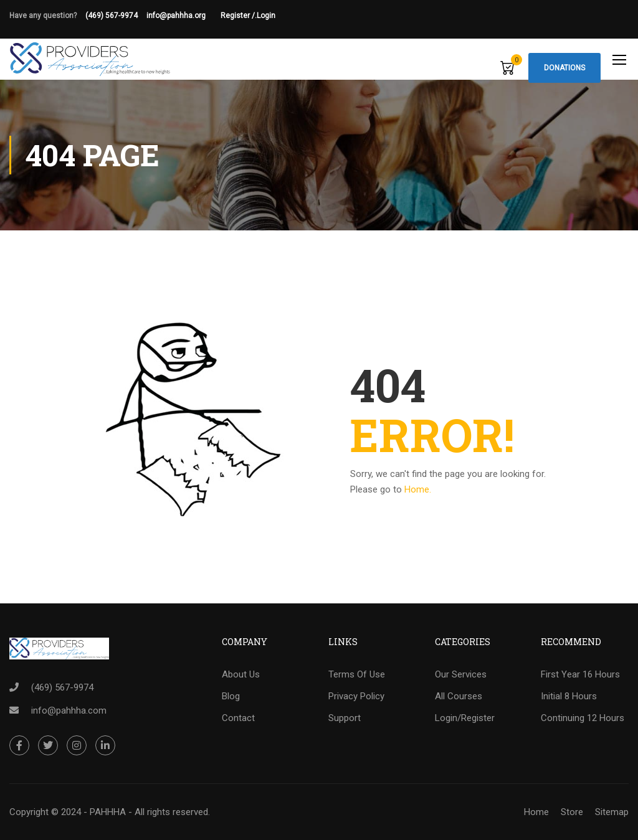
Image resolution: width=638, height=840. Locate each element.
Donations (564, 68)
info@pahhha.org (183, 16)
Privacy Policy (356, 697)
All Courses (459, 697)
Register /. (239, 16)
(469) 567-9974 (112, 16)
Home (536, 812)
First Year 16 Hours (580, 675)
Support (345, 719)
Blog (231, 697)
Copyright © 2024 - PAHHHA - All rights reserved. (110, 812)
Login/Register (465, 719)
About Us (241, 675)
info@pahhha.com (69, 710)
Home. (418, 490)
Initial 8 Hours (569, 697)
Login (266, 16)
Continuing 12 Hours (583, 719)
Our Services (461, 675)
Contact (238, 719)
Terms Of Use (357, 675)
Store (572, 812)
